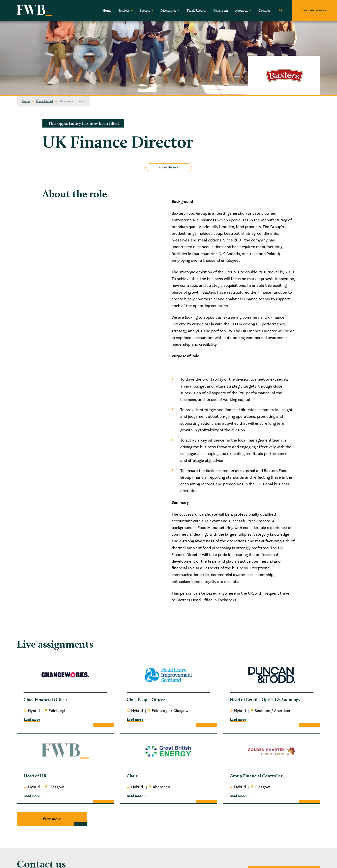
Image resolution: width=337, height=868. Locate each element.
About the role (168, 168)
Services (124, 11)
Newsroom (220, 11)
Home (107, 11)
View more (52, 819)
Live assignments (313, 10)
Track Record (196, 11)
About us (242, 11)
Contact (264, 11)
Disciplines (168, 11)
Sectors (145, 11)
